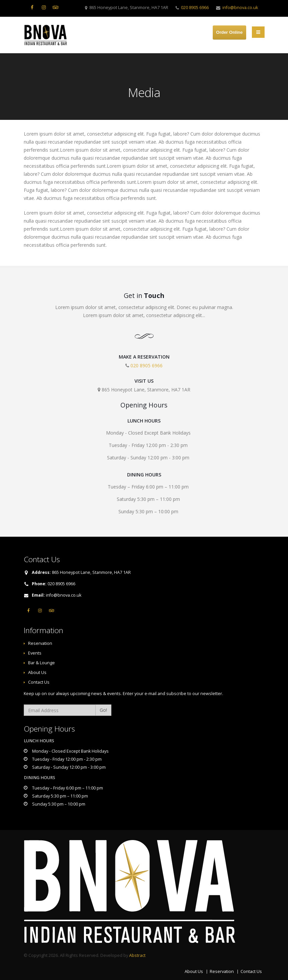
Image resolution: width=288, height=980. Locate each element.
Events (35, 653)
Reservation (40, 643)
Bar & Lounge (41, 663)
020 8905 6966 (195, 8)
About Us (37, 672)
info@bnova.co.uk (240, 8)
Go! (103, 710)
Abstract (137, 955)
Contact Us (39, 682)
